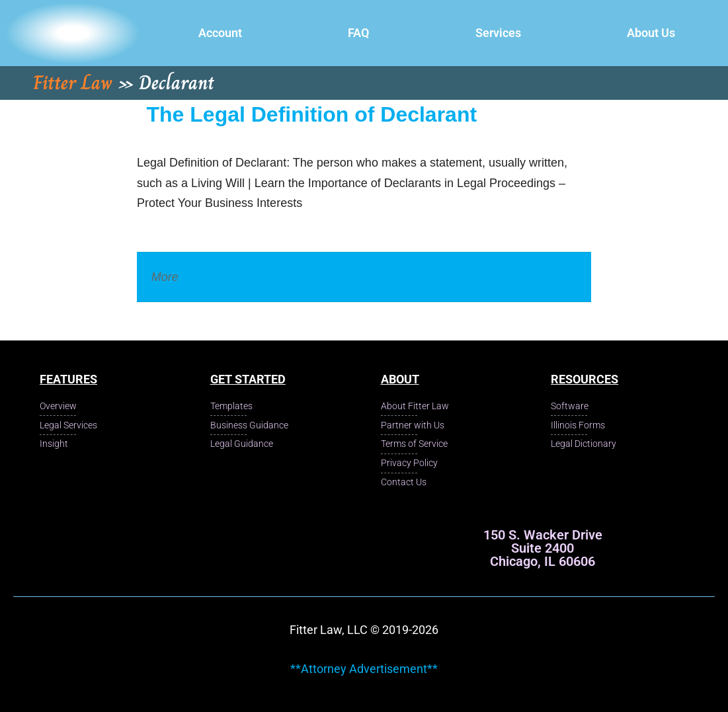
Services (498, 33)
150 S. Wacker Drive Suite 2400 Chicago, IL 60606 (543, 548)
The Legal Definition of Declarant (312, 114)
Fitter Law (73, 83)
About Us (651, 33)
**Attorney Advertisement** (364, 669)
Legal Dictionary (224, 277)
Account (220, 33)
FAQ (358, 33)
